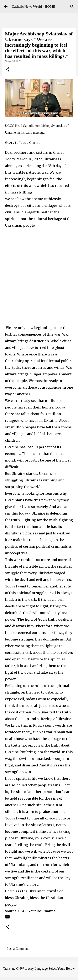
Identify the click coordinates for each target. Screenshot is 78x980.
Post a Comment (18, 949)
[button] (7, 70)
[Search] (72, 7)
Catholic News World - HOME (33, 7)
